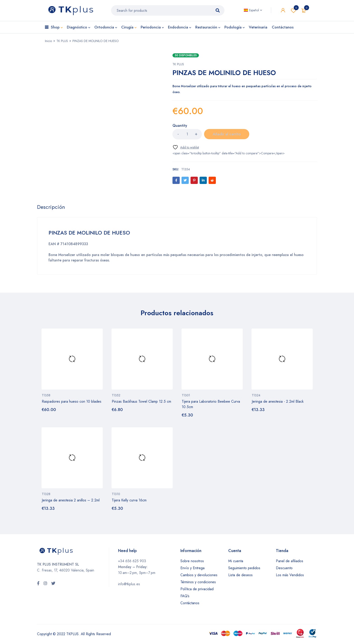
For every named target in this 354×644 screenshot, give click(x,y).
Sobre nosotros (192, 563)
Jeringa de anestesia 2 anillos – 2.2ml (71, 502)
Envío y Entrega (192, 570)
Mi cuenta (236, 563)
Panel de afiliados (290, 563)
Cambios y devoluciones (199, 577)
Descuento (284, 570)
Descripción (51, 209)
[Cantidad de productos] (187, 136)
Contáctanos (190, 605)
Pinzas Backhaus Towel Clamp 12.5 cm (141, 403)
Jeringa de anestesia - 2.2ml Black (278, 403)
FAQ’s (185, 598)
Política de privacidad (197, 591)
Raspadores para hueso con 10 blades (72, 403)
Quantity (180, 127)
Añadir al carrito (227, 136)
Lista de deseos (240, 577)
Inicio (48, 42)
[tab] (51, 209)
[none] (253, 11)
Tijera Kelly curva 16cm (129, 502)
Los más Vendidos (290, 577)
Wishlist (293, 11)
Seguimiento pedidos (244, 570)
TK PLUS (62, 42)
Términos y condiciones (198, 584)
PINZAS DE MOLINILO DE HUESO (90, 234)
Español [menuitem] (254, 11)
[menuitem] (253, 11)
